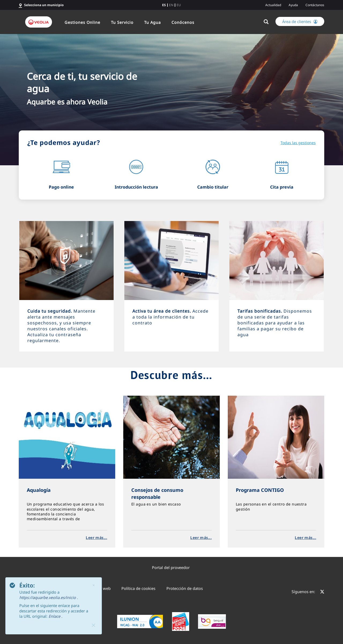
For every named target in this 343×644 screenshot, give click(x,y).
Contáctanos (315, 5)
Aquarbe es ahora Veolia (67, 102)
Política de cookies (138, 588)
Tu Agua (152, 22)
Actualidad (273, 5)
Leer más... (96, 538)
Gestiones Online (82, 22)
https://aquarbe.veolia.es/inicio (48, 597)
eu (179, 5)
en (171, 5)
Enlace (55, 616)
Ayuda (293, 5)
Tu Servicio (122, 22)
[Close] (94, 625)
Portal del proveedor (171, 567)
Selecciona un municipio (44, 5)
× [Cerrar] (94, 585)
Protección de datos (185, 588)
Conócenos (183, 22)
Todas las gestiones (298, 143)
